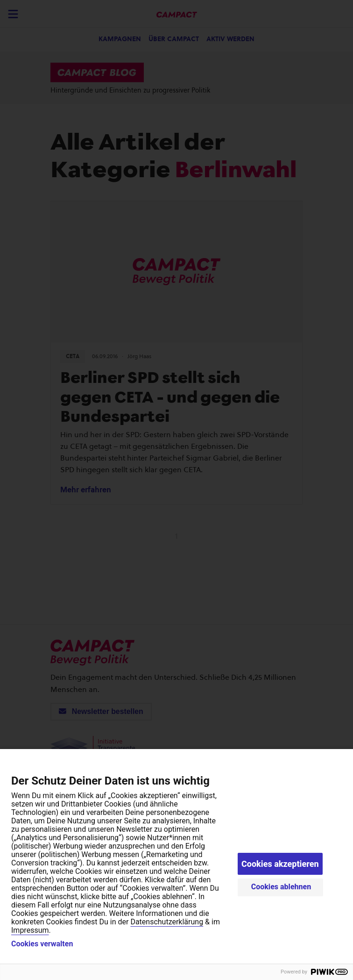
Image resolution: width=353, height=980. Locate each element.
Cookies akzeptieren (280, 864)
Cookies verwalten (42, 944)
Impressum (30, 930)
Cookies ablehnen (281, 887)
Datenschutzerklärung (167, 922)
